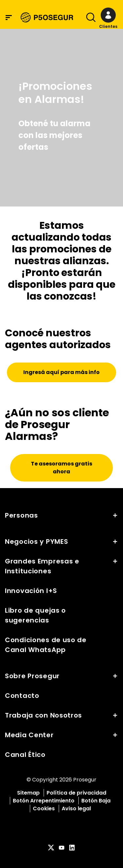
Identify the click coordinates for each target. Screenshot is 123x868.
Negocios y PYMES (36, 542)
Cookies (44, 809)
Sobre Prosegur (32, 676)
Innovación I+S (31, 591)
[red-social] (51, 848)
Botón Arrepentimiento (44, 801)
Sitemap (28, 793)
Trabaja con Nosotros (43, 715)
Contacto (22, 696)
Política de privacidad (76, 793)
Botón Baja (96, 801)
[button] (108, 19)
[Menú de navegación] (9, 18)
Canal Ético (25, 755)
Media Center (29, 735)
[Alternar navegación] (89, 19)
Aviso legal (76, 809)
